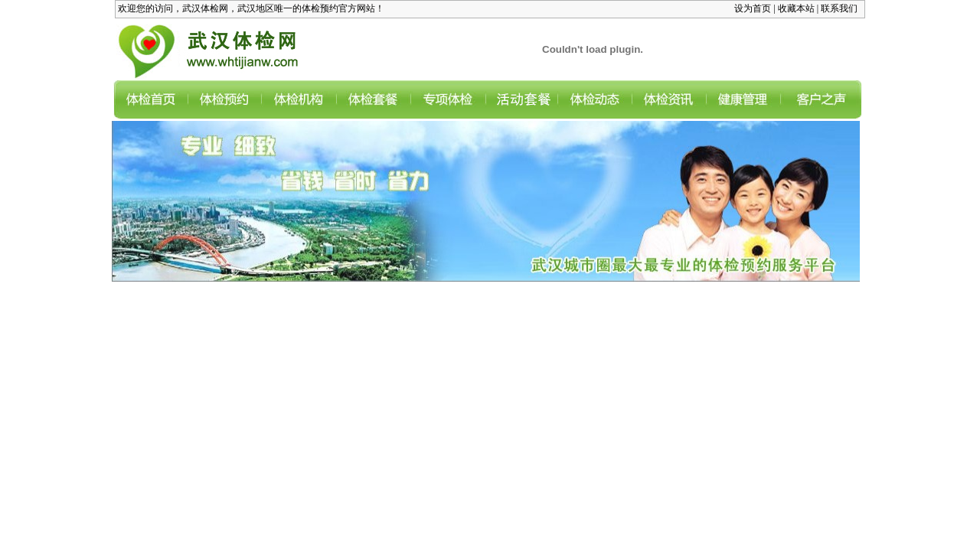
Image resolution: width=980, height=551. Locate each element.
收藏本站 (796, 8)
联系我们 (839, 8)
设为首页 (753, 8)
